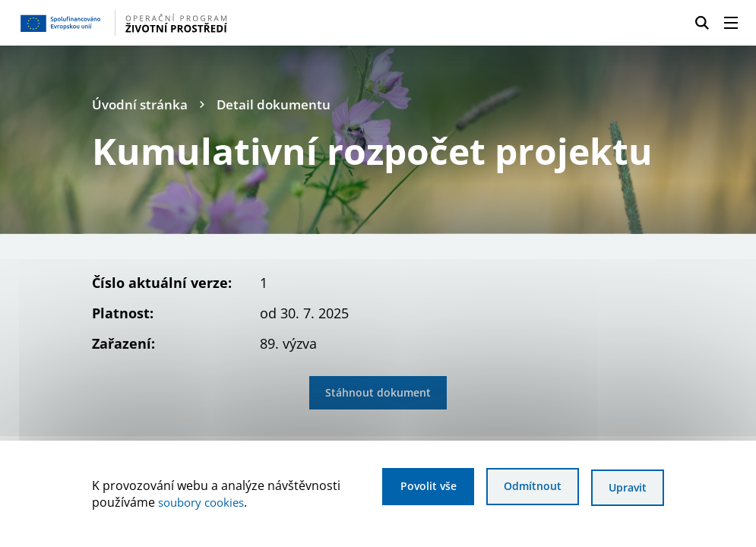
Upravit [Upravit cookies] (627, 488)
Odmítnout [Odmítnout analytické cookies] (527, 488)
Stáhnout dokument (378, 393)
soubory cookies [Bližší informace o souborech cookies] (205, 503)
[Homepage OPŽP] (183, 23)
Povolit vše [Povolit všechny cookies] (418, 488)
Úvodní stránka (142, 104)
